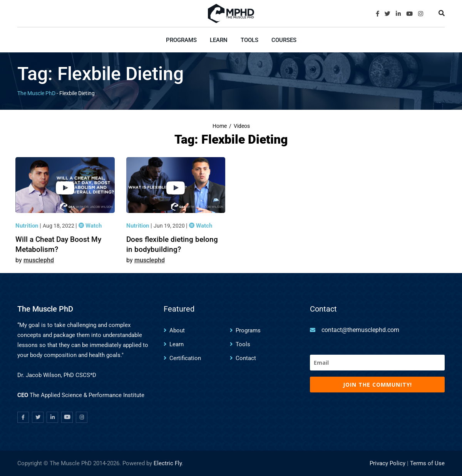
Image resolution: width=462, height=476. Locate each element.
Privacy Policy (388, 463)
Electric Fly (168, 463)
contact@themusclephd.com (360, 330)
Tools (249, 40)
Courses (284, 40)
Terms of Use (427, 463)
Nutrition (28, 226)
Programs (181, 40)
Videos (242, 126)
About (177, 330)
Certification (185, 358)
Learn (219, 40)
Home (220, 126)
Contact (246, 358)
